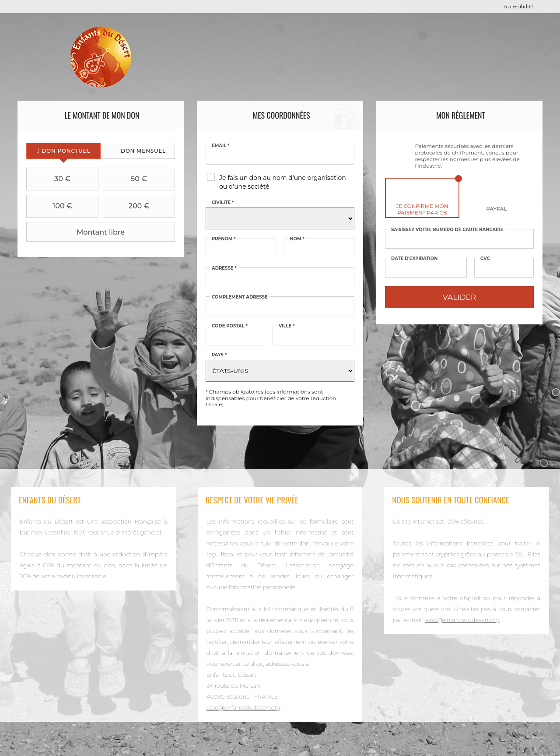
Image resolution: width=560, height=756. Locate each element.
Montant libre (77, 232)
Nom (297, 239)
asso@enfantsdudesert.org (244, 707)
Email (220, 146)
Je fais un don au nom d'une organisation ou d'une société (283, 182)
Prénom (224, 239)
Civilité (223, 203)
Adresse (224, 268)
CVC (485, 259)
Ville (287, 326)
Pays (219, 355)
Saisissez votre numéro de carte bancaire (447, 230)
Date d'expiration (414, 259)
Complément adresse (240, 297)
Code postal (230, 326)
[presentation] (63, 151)
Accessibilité (518, 6)
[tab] (63, 151)
